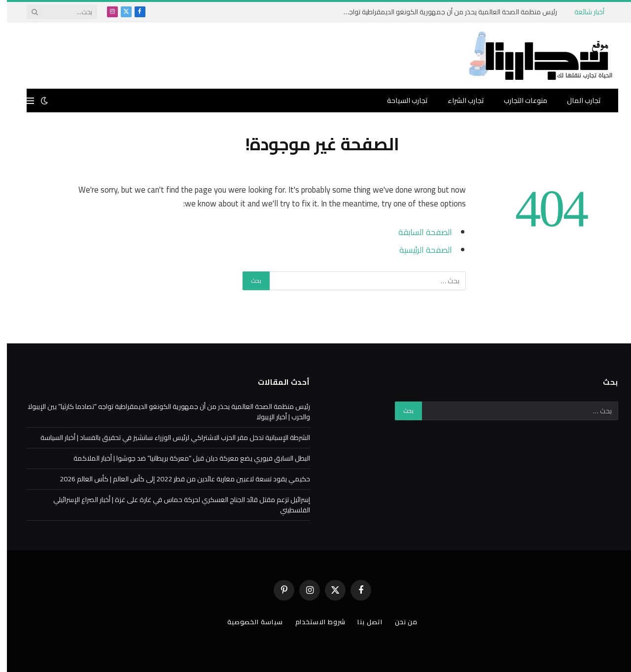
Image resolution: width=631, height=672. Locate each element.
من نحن (399, 622)
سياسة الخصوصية (248, 622)
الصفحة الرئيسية (419, 250)
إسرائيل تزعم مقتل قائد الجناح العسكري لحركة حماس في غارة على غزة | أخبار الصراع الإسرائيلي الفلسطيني (175, 505)
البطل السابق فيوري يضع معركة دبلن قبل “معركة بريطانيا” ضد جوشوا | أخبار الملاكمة (185, 458)
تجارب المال (577, 101)
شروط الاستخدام (314, 622)
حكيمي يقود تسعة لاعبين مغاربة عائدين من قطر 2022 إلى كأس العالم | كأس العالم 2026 (178, 479)
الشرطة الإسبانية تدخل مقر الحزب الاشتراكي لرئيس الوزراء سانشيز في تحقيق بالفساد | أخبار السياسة (168, 437)
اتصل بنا (363, 622)
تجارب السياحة (401, 101)
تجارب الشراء (459, 101)
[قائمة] (23, 101)
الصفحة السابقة (418, 232)
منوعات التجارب (519, 101)
